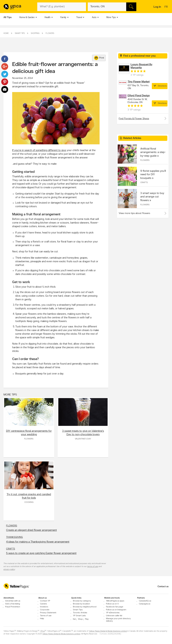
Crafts (11, 549)
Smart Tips (20, 33)
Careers (43, 604)
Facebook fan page (115, 607)
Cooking (29, 502)
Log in (157, 7)
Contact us (163, 587)
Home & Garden (27, 17)
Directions (160, 86)
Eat (74, 619)
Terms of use (46, 616)
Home (6, 33)
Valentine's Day (83, 439)
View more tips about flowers (134, 213)
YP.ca (42, 631)
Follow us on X (112, 604)
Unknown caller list (114, 616)
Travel (79, 17)
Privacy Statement (48, 613)
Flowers (50, 33)
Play (87, 619)
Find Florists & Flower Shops (143, 118)
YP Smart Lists (79, 616)
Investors (44, 607)
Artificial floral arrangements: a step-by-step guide (153, 152)
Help (42, 619)
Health (48, 17)
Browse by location (81, 604)
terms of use (93, 567)
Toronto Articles (80, 613)
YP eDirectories (113, 613)
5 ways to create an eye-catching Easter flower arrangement (41, 553)
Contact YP (45, 601)
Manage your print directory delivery (118, 620)
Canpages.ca (145, 604)
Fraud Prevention (13, 607)
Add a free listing (13, 604)
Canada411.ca (145, 601)
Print (99, 58)
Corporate (45, 610)
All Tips (8, 17)
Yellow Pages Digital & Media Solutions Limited (108, 631)
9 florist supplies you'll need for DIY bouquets (153, 175)
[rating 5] (138, 72)
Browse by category (82, 601)
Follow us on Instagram (116, 610)
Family (63, 17)
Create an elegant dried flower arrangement (31, 530)
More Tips (111, 17)
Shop (80, 619)
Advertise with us (13, 601)
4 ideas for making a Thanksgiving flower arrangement (38, 542)
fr (167, 7)
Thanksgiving (14, 537)
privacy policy (9, 569)
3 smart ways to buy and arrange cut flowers (152, 197)
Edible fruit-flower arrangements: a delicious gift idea (55, 68)
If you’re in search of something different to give (39, 150)
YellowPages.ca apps (115, 601)
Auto (94, 17)
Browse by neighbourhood (85, 607)
